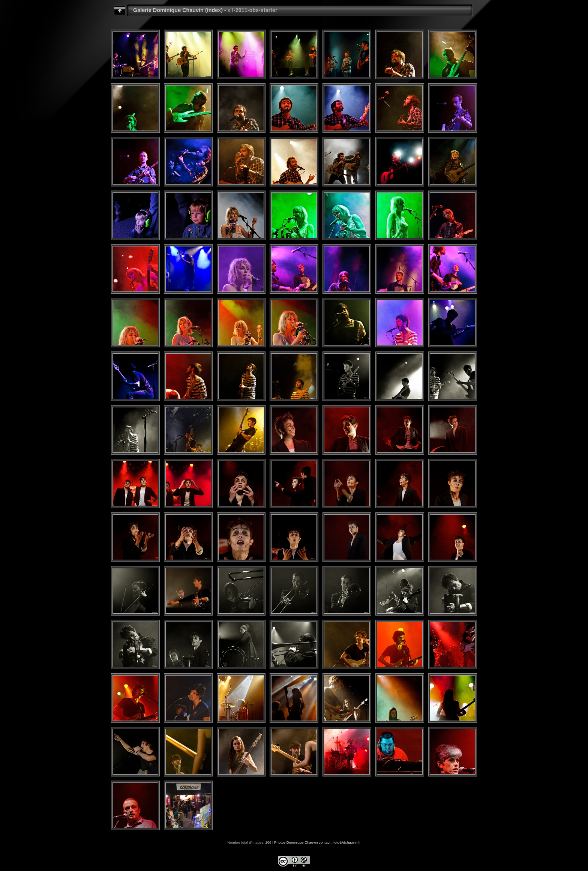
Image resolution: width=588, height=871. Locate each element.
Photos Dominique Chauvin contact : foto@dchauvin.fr (317, 842)
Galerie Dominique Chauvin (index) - (180, 10)
